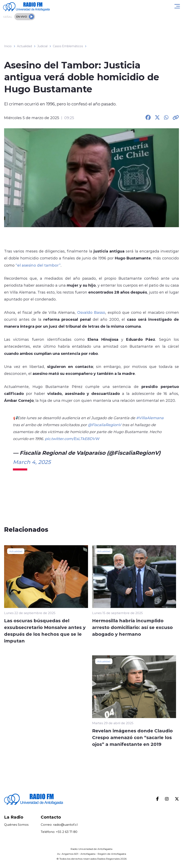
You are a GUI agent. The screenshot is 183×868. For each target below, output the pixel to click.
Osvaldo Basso (91, 312)
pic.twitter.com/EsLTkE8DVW (72, 439)
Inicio (8, 46)
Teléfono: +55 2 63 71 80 (59, 832)
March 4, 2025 (32, 462)
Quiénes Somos (16, 825)
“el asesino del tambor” (38, 265)
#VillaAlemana (150, 418)
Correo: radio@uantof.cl (59, 825)
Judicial (42, 46)
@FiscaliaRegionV (104, 425)
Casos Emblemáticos (68, 46)
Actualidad (24, 46)
